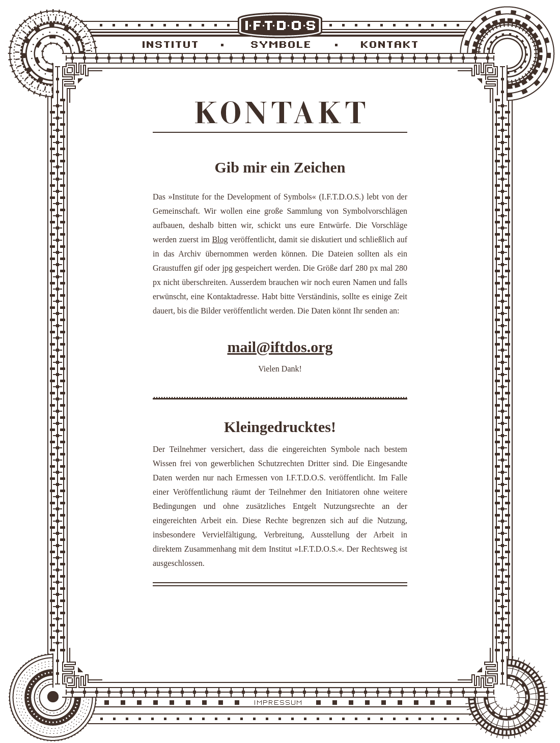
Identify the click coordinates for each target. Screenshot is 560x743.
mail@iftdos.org (280, 347)
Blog (220, 239)
